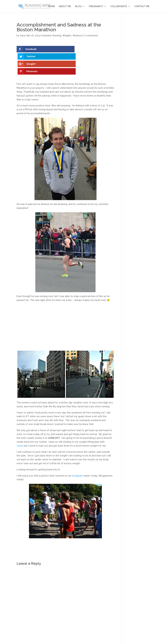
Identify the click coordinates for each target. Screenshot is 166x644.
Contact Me (142, 7)
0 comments (91, 36)
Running (57, 36)
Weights (67, 36)
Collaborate (119, 7)
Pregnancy (96, 7)
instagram (77, 453)
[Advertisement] (66, 305)
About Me (65, 7)
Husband (47, 36)
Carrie (20, 423)
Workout (77, 36)
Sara (22, 36)
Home (52, 7)
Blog (78, 7)
